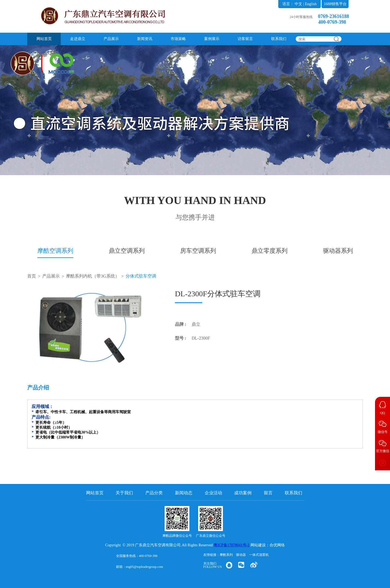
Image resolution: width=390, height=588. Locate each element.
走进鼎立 (78, 39)
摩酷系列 (226, 555)
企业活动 (213, 493)
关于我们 (124, 493)
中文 (298, 4)
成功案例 (243, 493)
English (311, 4)
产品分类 (154, 493)
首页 (32, 276)
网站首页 (44, 39)
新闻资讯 (145, 39)
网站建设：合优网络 (268, 545)
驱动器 (241, 555)
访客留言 (245, 39)
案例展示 (212, 39)
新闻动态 (184, 493)
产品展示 (111, 39)
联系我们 (279, 39)
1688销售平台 (335, 4)
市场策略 (178, 39)
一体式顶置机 (259, 555)
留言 (268, 493)
